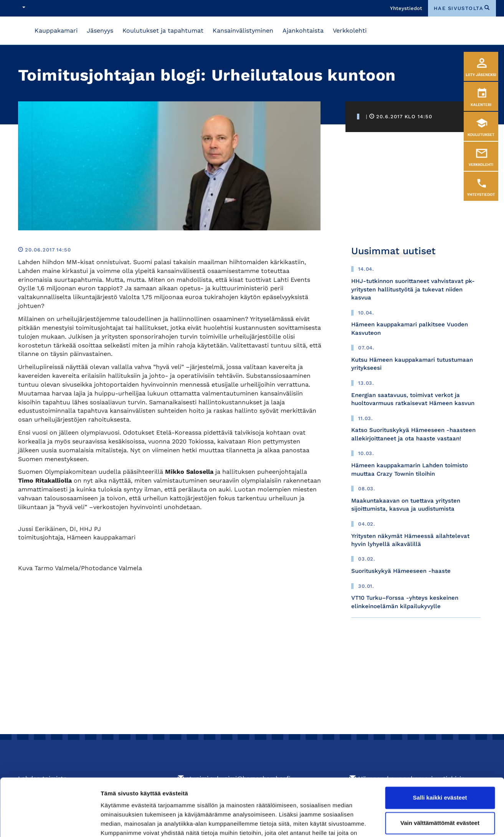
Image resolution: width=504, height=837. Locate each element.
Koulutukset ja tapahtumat (163, 31)
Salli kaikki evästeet (440, 756)
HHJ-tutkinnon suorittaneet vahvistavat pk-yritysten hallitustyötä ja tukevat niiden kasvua (413, 289)
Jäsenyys (100, 31)
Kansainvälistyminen (243, 31)
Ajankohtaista (303, 31)
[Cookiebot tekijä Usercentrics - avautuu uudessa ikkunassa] (50, 822)
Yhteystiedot (406, 8)
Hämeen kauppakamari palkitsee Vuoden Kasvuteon (410, 328)
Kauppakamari (56, 31)
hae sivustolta (459, 8)
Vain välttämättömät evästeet (440, 781)
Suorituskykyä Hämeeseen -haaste (401, 571)
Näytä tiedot (117, 822)
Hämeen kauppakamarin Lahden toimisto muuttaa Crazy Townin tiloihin (410, 469)
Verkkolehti (350, 31)
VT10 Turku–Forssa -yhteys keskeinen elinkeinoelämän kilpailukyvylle (405, 602)
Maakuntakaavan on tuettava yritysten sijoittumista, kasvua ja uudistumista (406, 505)
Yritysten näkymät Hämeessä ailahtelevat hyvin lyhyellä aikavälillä (410, 540)
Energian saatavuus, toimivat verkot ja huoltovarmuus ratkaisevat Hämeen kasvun (413, 399)
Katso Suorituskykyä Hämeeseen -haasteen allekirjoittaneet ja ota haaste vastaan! (413, 434)
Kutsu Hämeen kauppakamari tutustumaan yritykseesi (412, 364)
